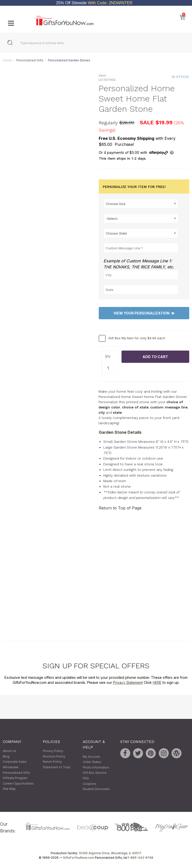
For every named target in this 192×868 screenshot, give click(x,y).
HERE (157, 682)
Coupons (89, 784)
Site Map (9, 789)
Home (7, 60)
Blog (6, 756)
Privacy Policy (53, 751)
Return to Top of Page (120, 508)
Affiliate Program (15, 778)
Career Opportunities (18, 783)
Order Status (92, 762)
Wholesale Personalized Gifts (16, 770)
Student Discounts (96, 789)
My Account (91, 757)
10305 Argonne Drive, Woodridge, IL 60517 (110, 853)
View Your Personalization (144, 313)
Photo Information (96, 767)
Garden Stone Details (120, 432)
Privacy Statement (128, 682)
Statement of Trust (56, 767)
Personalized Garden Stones (69, 60)
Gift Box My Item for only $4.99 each (137, 338)
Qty (108, 356)
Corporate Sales (15, 762)
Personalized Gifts (30, 60)
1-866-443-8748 (140, 858)
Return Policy (52, 762)
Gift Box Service (95, 773)
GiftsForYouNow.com (78, 858)
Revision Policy (54, 756)
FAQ (86, 778)
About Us (9, 751)
